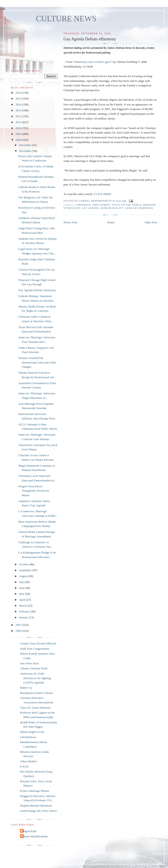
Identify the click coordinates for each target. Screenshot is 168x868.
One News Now (29, 663)
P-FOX (24, 767)
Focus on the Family (127, 205)
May (22, 594)
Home (111, 222)
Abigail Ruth (29, 831)
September (26, 570)
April (23, 600)
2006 (19, 631)
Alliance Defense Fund (34, 668)
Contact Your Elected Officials (38, 643)
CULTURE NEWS (66, 19)
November (26, 151)
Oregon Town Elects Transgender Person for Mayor (34, 491)
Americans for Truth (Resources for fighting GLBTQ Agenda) (35, 678)
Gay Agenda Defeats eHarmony (37, 290)
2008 (19, 140)
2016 (19, 93)
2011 (19, 122)
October (24, 564)
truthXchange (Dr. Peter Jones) (38, 811)
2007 (19, 625)
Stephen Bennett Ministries (36, 806)
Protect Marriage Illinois (35, 791)
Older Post (151, 222)
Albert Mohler (28, 761)
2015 (19, 99)
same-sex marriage (139, 208)
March (23, 606)
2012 (19, 116)
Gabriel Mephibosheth (34, 836)
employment (101, 205)
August (24, 576)
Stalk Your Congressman (35, 649)
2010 (19, 128)
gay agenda (91, 208)
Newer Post (70, 222)
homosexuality (112, 208)
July (22, 582)
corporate (83, 205)
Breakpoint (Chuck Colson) (36, 693)
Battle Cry (26, 688)
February (25, 611)
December (26, 145)
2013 (19, 110)
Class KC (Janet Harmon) (35, 708)
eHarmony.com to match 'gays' (93, 62)
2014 (19, 104)
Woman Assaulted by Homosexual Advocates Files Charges (37, 362)
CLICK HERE (102, 194)
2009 (19, 134)
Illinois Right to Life (32, 732)
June (22, 588)
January (24, 617)
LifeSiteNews (28, 737)
